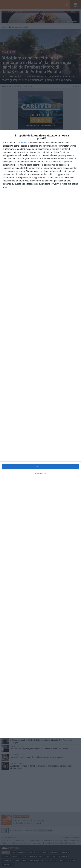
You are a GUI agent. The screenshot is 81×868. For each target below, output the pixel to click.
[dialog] (40, 434)
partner (24, 143)
